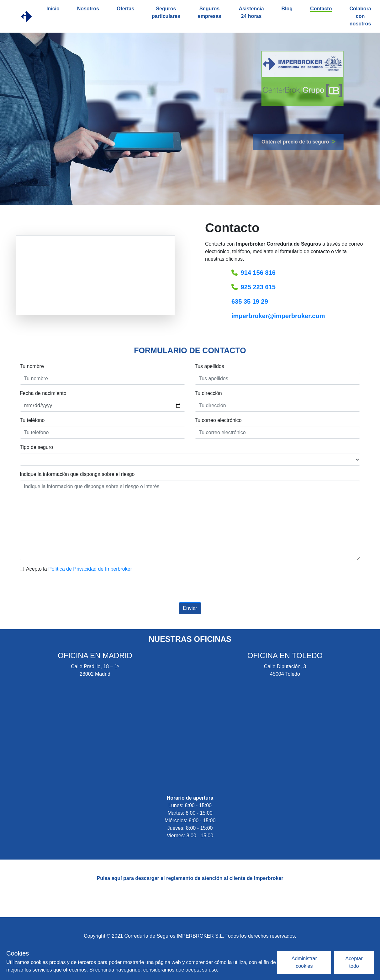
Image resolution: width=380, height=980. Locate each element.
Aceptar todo (354, 962)
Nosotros (88, 9)
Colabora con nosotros (360, 16)
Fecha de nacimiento (43, 393)
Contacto (321, 9)
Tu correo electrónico (218, 420)
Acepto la (79, 569)
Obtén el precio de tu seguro (284, 142)
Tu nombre (32, 366)
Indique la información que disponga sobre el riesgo (77, 474)
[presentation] (190, 590)
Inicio (53, 9)
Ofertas (125, 9)
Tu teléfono (32, 420)
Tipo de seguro (36, 447)
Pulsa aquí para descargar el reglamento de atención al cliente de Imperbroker (190, 878)
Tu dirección (208, 393)
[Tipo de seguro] (190, 460)
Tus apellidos (209, 366)
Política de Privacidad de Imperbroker (90, 569)
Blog (287, 9)
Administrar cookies (304, 962)
